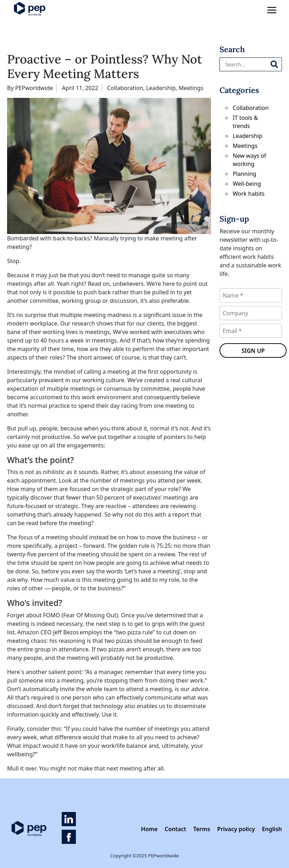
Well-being (247, 184)
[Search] (278, 64)
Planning (244, 174)
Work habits (249, 194)
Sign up (253, 351)
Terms (202, 829)
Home (149, 829)
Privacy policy (236, 829)
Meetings (191, 88)
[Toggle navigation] (272, 10)
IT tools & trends (245, 122)
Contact (175, 829)
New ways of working (249, 160)
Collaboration (125, 88)
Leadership (161, 88)
